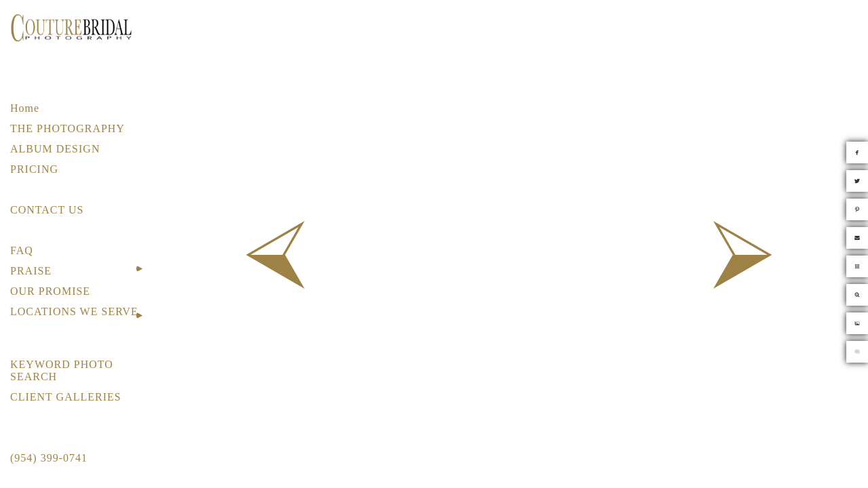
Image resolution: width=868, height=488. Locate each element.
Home (25, 108)
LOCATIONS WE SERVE (74, 311)
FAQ (22, 250)
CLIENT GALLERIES (66, 397)
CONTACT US (47, 210)
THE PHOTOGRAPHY (67, 128)
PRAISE (31, 271)
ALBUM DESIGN (55, 149)
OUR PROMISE (50, 291)
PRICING (34, 169)
